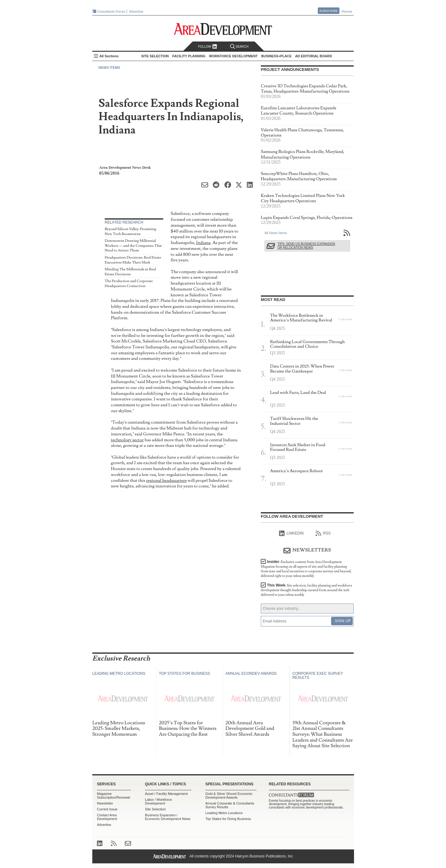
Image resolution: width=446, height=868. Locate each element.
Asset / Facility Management (166, 794)
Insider (306, 569)
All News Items (276, 233)
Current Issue (107, 809)
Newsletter (105, 803)
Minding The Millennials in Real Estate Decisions (130, 272)
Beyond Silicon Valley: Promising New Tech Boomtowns (130, 231)
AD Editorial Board (314, 56)
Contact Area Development (107, 817)
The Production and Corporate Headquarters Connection (129, 284)
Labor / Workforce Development (158, 801)
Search (239, 47)
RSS (323, 534)
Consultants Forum (111, 11)
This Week (306, 590)
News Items (109, 68)
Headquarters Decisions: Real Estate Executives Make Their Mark (133, 260)
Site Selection (155, 809)
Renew (347, 11)
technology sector (127, 440)
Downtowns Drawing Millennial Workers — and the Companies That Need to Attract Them (133, 246)
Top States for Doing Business (228, 819)
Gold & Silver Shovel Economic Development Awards (229, 796)
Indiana (203, 243)
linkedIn (291, 534)
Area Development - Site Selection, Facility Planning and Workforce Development (223, 29)
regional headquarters (166, 480)
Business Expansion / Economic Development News (168, 817)
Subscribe (329, 11)
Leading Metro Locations (224, 813)
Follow (207, 47)
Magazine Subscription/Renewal (113, 796)
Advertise (136, 11)
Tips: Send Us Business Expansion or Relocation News (306, 246)
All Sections (109, 56)
